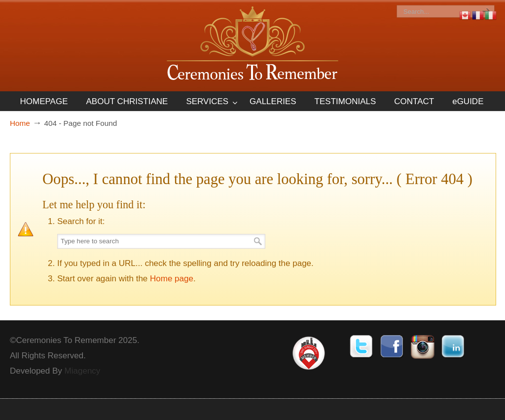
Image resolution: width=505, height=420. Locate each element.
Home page (172, 279)
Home (20, 123)
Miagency (83, 371)
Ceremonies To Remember (252, 45)
